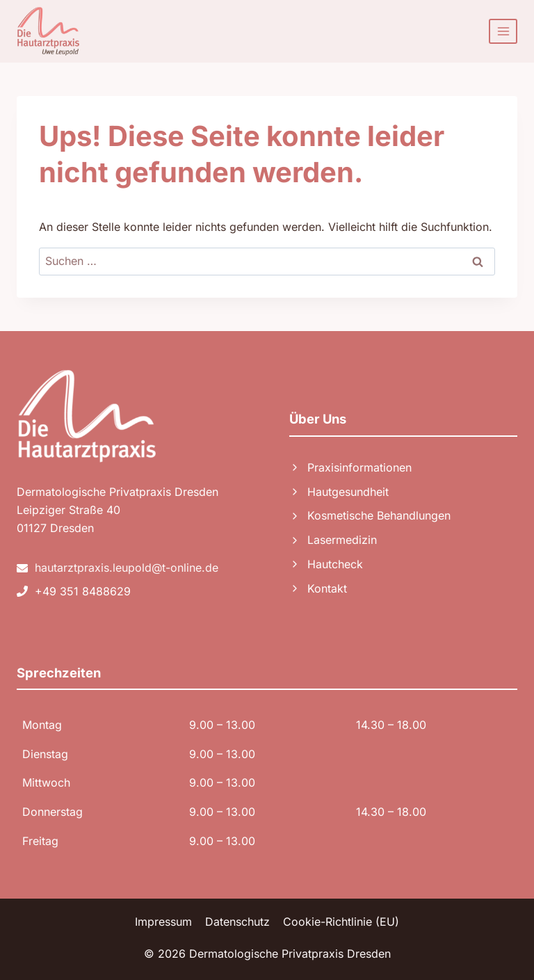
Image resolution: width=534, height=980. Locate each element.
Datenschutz (237, 922)
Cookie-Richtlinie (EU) (341, 922)
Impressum (163, 922)
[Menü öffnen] (503, 31)
